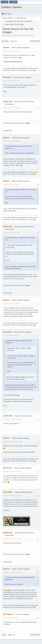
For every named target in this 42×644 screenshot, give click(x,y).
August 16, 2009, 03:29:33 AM (11, 141)
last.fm (32, 622)
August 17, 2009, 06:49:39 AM (11, 335)
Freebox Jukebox (11, 7)
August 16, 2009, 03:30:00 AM (11, 184)
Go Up (4, 635)
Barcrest (9, 101)
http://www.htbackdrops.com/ (13, 62)
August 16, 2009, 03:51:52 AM (11, 303)
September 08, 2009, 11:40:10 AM (12, 419)
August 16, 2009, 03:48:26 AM (11, 232)
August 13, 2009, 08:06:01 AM (11, 107)
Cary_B (8, 468)
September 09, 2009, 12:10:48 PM (12, 495)
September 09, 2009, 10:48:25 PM (12, 572)
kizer (7, 47)
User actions (35, 41)
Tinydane (9, 614)
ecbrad (8, 77)
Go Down (5, 41)
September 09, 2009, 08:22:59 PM (12, 539)
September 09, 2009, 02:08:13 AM (12, 471)
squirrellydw (20, 21)
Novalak (9, 416)
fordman (9, 492)
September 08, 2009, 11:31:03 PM (12, 441)
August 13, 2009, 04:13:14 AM (11, 81)
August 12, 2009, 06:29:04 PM (11, 51)
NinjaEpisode (28, 21)
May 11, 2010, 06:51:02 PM (11, 618)
